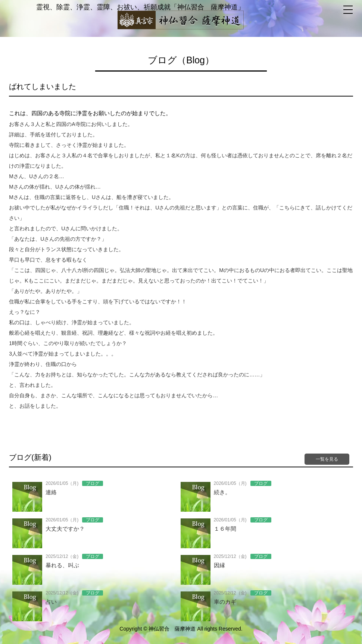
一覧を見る (327, 459)
